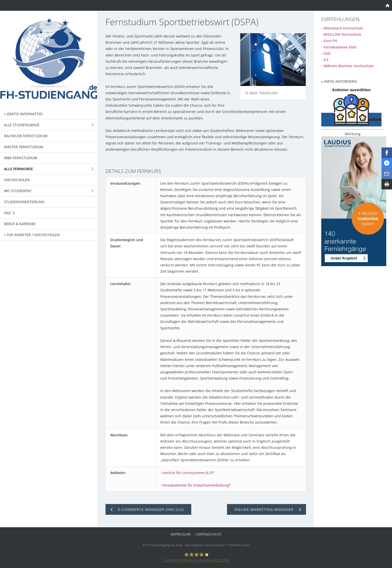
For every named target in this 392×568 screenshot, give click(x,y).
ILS (326, 60)
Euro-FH (330, 41)
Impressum (181, 534)
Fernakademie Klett (340, 47)
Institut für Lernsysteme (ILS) (187, 473)
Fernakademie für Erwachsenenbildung (196, 485)
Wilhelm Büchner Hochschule (348, 66)
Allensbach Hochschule (343, 28)
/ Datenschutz (208, 534)
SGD (327, 53)
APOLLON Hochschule (342, 34)
